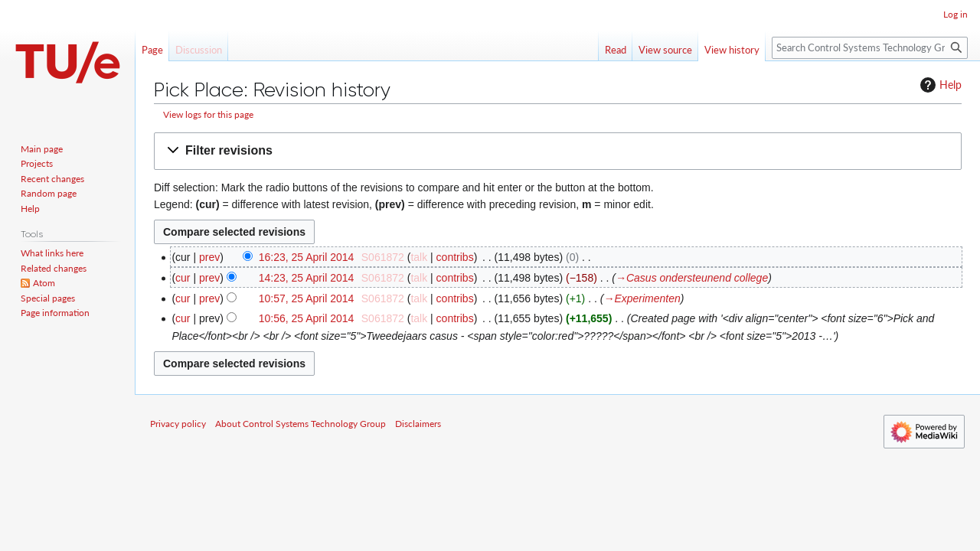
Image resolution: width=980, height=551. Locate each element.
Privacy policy (178, 424)
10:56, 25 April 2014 (307, 318)
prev (209, 257)
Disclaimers (418, 424)
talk (419, 257)
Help (939, 85)
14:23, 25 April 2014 (307, 278)
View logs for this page (208, 114)
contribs (455, 257)
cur (183, 278)
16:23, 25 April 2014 (307, 257)
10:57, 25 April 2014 (307, 298)
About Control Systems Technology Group (301, 424)
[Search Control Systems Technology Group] (870, 48)
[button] (558, 151)
